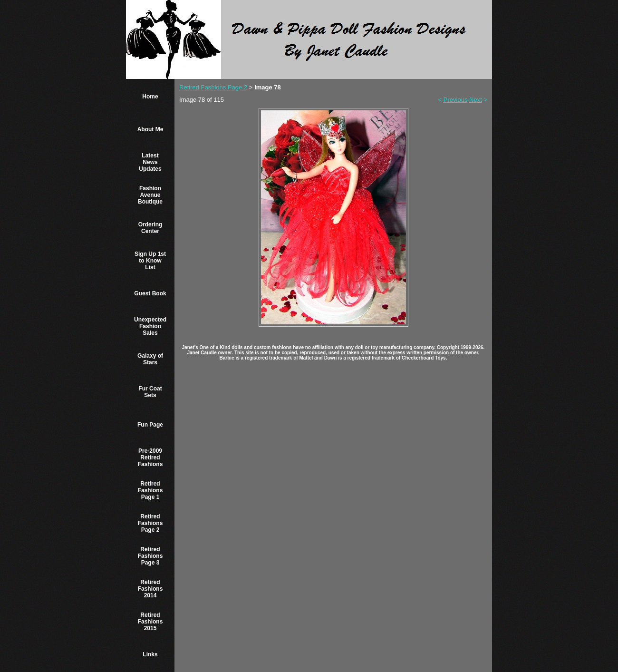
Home (150, 97)
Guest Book (150, 293)
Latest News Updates (150, 162)
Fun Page (150, 425)
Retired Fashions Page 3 (150, 556)
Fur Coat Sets (150, 392)
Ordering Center (150, 228)
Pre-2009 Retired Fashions (150, 458)
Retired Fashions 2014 (150, 589)
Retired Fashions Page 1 (150, 490)
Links (150, 654)
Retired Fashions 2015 (150, 622)
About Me (150, 129)
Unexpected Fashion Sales (150, 326)
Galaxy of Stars (150, 359)
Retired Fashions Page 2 (150, 523)
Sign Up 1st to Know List (150, 261)
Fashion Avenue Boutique (150, 195)
